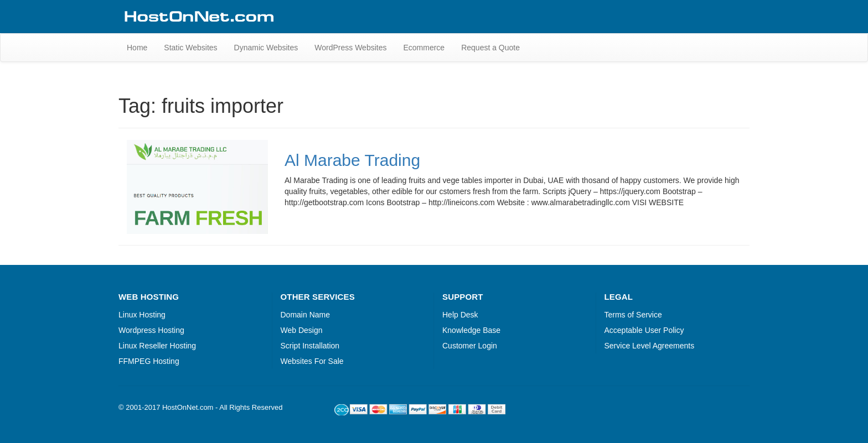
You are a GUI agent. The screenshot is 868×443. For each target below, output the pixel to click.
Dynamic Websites (266, 48)
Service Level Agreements (650, 346)
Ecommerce (424, 48)
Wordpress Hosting (151, 330)
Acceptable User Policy (644, 330)
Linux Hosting (142, 315)
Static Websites (190, 48)
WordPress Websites (350, 48)
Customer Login (470, 346)
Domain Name (305, 315)
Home (137, 48)
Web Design (302, 330)
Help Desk (460, 315)
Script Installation (310, 346)
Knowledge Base (471, 330)
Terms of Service (633, 315)
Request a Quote (490, 48)
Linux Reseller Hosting (157, 346)
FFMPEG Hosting (149, 361)
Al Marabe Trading (352, 160)
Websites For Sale (312, 361)
